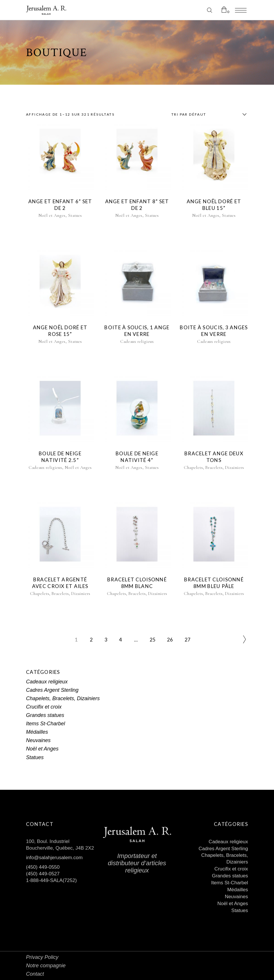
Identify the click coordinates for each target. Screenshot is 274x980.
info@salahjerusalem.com (54, 858)
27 (188, 640)
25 (153, 640)
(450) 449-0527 (43, 874)
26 (170, 640)
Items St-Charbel (46, 724)
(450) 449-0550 (43, 867)
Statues (75, 215)
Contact (35, 974)
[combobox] (208, 114)
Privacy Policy (42, 957)
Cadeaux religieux (137, 341)
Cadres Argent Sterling (52, 690)
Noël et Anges (52, 215)
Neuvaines (38, 740)
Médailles (37, 732)
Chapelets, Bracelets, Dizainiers (214, 467)
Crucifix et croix (44, 707)
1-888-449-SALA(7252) (51, 880)
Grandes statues (45, 715)
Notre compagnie (46, 966)
